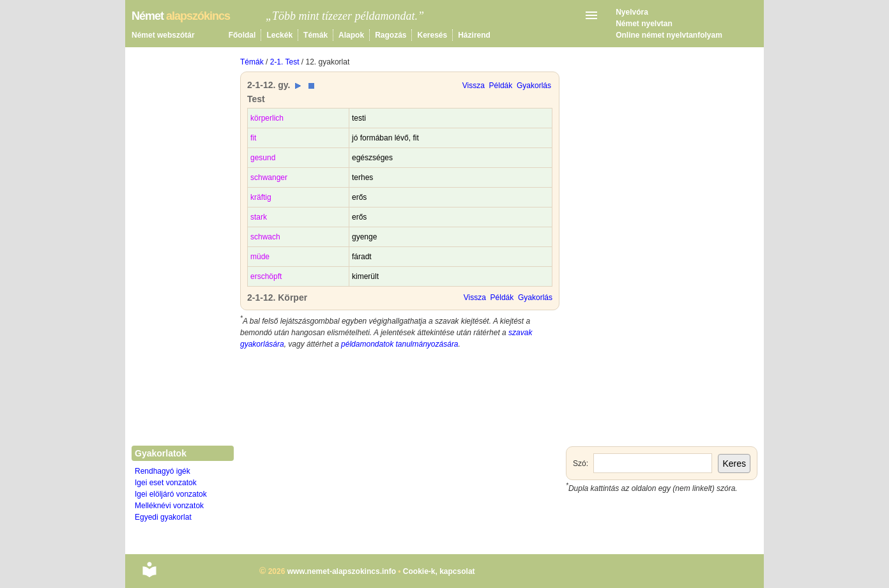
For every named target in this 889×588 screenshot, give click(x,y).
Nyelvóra (632, 12)
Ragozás (391, 35)
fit (253, 138)
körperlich (267, 118)
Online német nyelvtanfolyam (669, 35)
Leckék (279, 35)
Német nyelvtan (644, 24)
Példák (501, 86)
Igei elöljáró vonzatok (171, 494)
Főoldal (242, 35)
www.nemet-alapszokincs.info (342, 571)
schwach (265, 237)
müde (260, 257)
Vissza (474, 86)
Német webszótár (163, 35)
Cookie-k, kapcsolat (439, 571)
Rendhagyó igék (163, 471)
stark (259, 217)
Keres (734, 464)
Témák (315, 35)
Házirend (474, 35)
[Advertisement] (400, 452)
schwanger (269, 177)
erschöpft (266, 276)
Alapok (351, 35)
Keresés (432, 35)
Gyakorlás (534, 86)
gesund (263, 158)
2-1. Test (285, 62)
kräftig (261, 197)
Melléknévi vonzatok (169, 506)
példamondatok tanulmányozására (399, 344)
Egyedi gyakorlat (163, 517)
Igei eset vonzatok (166, 483)
